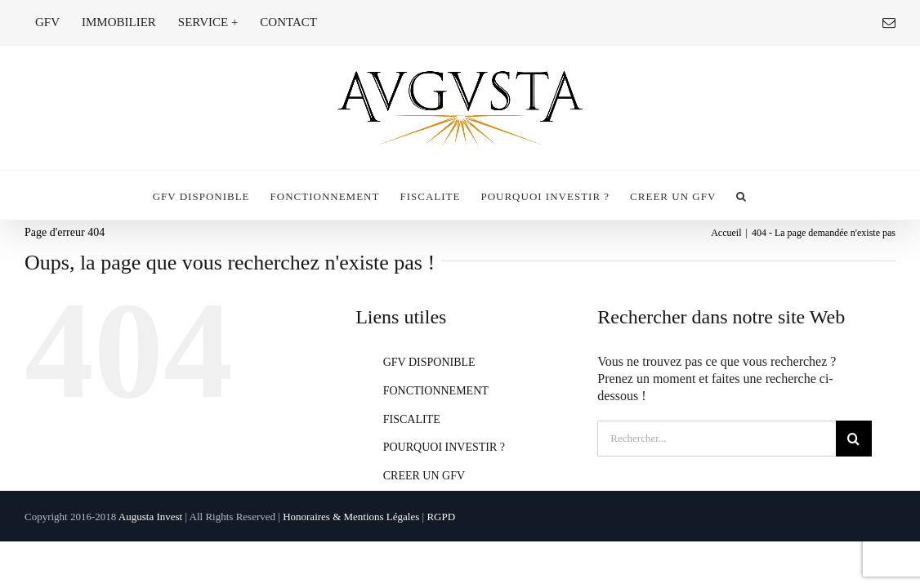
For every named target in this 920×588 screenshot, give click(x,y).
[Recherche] (854, 439)
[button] (793, 195)
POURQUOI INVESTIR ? (444, 447)
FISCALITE (412, 419)
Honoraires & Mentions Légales (351, 517)
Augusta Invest (150, 517)
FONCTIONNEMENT (436, 391)
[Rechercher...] (716, 439)
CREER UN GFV (424, 476)
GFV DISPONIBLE (429, 362)
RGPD (441, 517)
